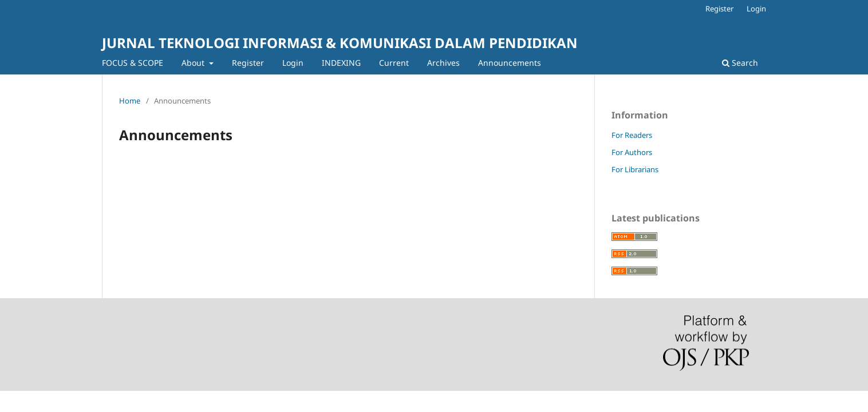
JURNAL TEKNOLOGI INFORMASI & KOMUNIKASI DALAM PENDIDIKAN (340, 43)
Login (293, 63)
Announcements (510, 63)
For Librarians (635, 169)
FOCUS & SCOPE (133, 63)
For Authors (632, 152)
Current (394, 63)
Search (740, 63)
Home (130, 101)
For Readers (632, 135)
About (194, 63)
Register (248, 63)
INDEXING (341, 63)
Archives (443, 63)
